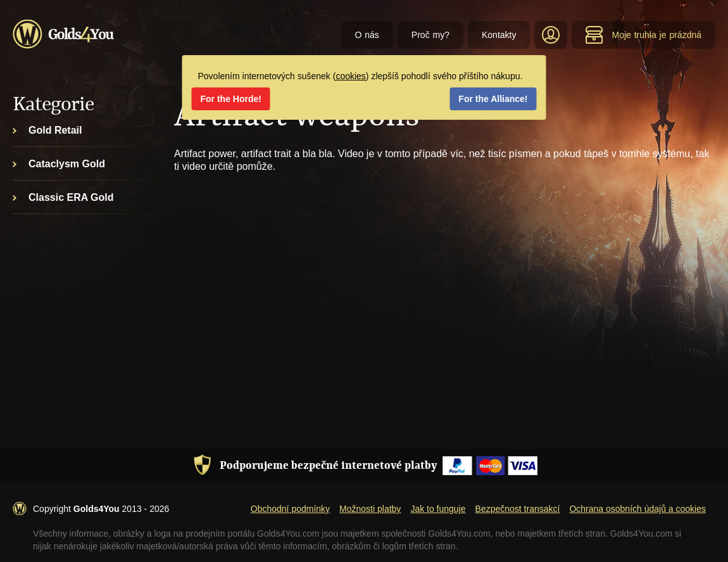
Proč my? (430, 35)
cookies (350, 76)
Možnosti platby (370, 509)
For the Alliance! (493, 99)
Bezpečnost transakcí (518, 509)
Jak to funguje (438, 509)
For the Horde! (231, 99)
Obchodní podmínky (290, 509)
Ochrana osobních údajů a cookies (637, 509)
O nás (367, 35)
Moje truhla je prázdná (643, 35)
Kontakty (499, 35)
